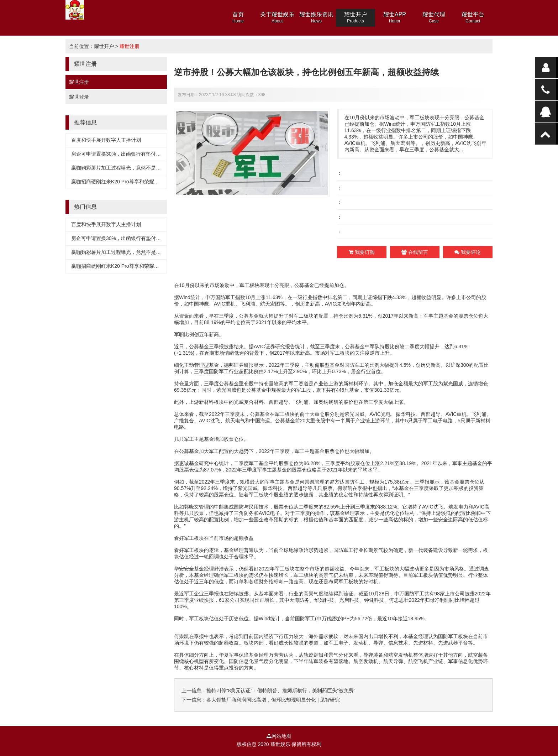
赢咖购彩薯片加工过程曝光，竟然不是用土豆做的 (126, 168)
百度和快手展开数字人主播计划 (106, 140)
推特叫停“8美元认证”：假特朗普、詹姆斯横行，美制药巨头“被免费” (281, 690)
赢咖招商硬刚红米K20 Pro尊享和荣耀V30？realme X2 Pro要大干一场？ (150, 182)
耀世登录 (79, 97)
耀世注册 (130, 46)
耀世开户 (104, 46)
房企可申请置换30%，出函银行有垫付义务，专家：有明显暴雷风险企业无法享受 (161, 154)
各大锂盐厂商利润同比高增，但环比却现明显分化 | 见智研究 (273, 700)
